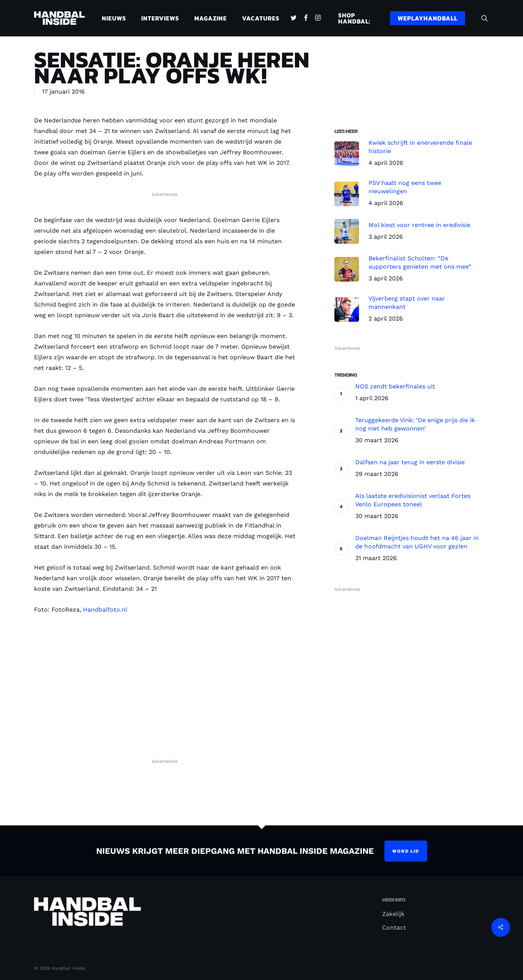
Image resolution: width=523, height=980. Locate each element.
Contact (394, 928)
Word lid (406, 851)
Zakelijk (393, 914)
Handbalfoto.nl (105, 610)
